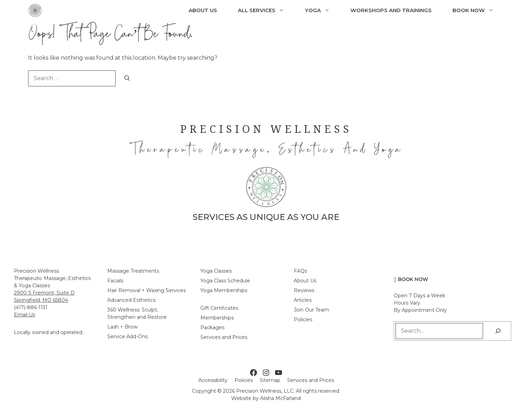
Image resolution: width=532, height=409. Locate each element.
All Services (266, 10)
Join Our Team (311, 310)
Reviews (304, 290)
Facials (115, 281)
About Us (203, 10)
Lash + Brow (122, 327)
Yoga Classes (216, 271)
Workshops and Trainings (391, 10)
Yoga (322, 10)
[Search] (127, 78)
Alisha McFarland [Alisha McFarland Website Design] (280, 398)
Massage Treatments (133, 271)
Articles (303, 300)
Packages (212, 327)
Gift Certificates (219, 308)
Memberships (217, 318)
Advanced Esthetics (131, 300)
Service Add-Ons (127, 336)
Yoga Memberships (224, 290)
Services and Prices (224, 337)
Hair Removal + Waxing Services (147, 290)
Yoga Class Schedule (225, 281)
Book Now (478, 10)
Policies (303, 319)
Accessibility (213, 380)
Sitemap (270, 380)
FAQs (300, 271)
